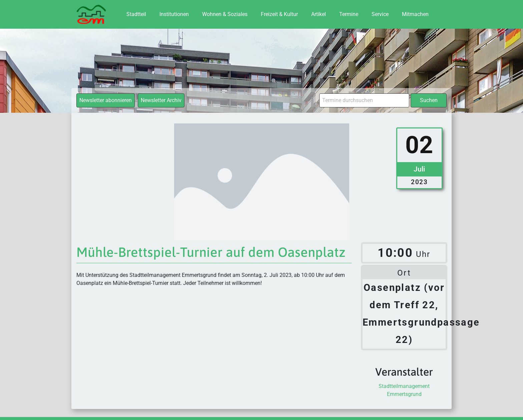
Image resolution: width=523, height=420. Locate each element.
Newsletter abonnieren (106, 100)
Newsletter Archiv (161, 100)
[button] (15, 405)
